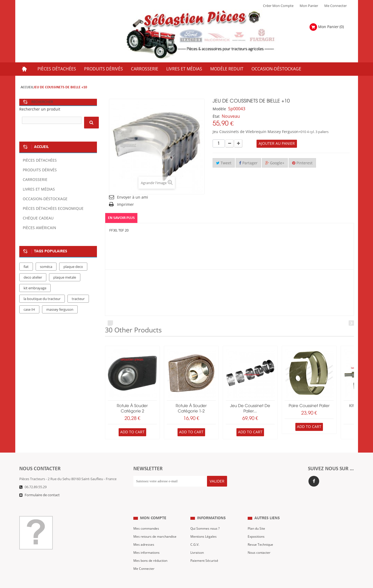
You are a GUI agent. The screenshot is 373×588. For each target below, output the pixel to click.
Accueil (27, 87)
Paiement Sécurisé (205, 550)
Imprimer (125, 205)
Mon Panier (309, 6)
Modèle (219, 109)
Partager (248, 163)
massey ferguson (60, 310)
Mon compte (153, 507)
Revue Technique (261, 534)
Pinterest (302, 163)
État (216, 117)
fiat (26, 267)
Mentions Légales (204, 526)
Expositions (257, 526)
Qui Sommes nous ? (206, 518)
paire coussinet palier (309, 406)
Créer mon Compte (278, 6)
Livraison (198, 542)
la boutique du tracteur (42, 299)
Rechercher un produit (40, 109)
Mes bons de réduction (152, 550)
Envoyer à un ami (133, 197)
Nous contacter (260, 542)
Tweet (224, 163)
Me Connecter (336, 6)
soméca (46, 267)
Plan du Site (257, 518)
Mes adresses (144, 534)
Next (351, 323)
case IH (29, 310)
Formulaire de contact (42, 495)
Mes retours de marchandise (156, 526)
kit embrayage (35, 288)
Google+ (275, 163)
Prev (110, 323)
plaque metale (65, 278)
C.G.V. (195, 534)
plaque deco (73, 267)
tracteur (78, 299)
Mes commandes (147, 518)
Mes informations (147, 542)
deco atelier (33, 278)
